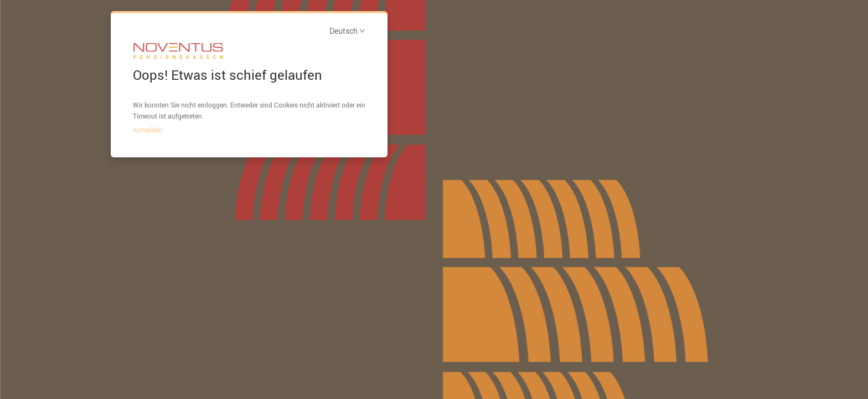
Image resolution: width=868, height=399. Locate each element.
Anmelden (148, 130)
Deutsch (347, 31)
